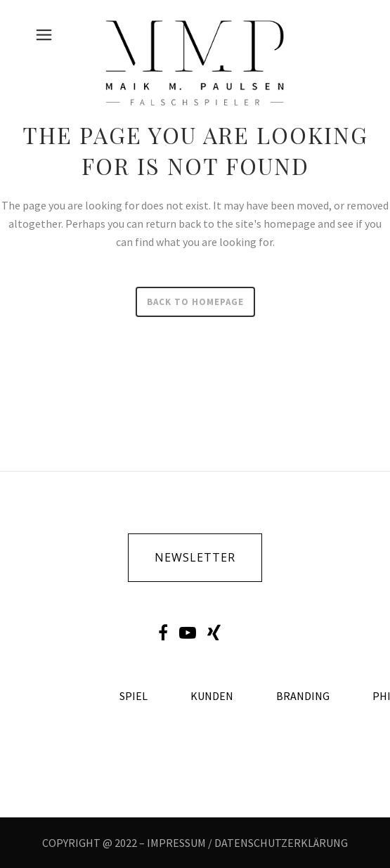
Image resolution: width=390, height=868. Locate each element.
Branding (303, 696)
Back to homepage (195, 302)
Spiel (134, 696)
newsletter (195, 557)
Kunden (212, 696)
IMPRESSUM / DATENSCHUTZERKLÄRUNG (247, 843)
